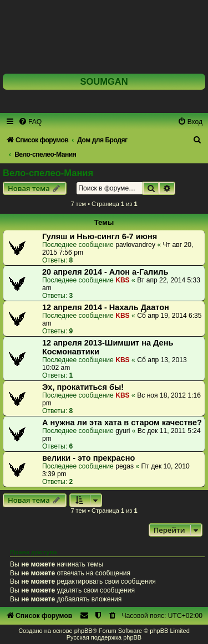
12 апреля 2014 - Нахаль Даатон (106, 307)
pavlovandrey (135, 245)
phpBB (83, 631)
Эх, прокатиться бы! (83, 387)
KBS (123, 280)
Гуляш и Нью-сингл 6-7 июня (100, 236)
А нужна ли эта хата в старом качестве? (122, 423)
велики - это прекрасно (88, 458)
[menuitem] (30, 122)
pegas (125, 466)
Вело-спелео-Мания (48, 173)
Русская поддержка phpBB (104, 637)
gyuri (123, 431)
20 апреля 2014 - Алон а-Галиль (105, 272)
